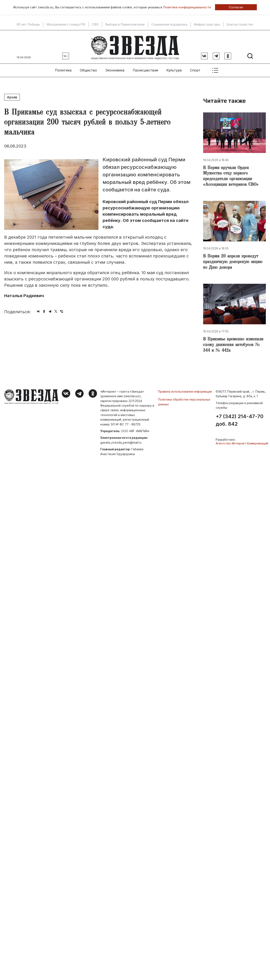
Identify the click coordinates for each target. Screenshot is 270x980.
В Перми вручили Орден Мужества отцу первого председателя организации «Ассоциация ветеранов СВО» (232, 176)
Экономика (115, 69)
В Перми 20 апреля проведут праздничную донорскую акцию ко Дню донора (232, 262)
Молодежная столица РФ (66, 24)
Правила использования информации (185, 393)
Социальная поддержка (169, 24)
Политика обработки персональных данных (184, 403)
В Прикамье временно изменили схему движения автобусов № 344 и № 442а (232, 346)
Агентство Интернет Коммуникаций (242, 445)
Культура (174, 69)
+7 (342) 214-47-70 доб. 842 (239, 421)
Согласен (236, 7)
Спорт (195, 69)
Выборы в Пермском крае (125, 24)
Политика (63, 69)
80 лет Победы (28, 24)
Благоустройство (240, 24)
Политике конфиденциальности (187, 7)
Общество (88, 69)
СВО (95, 24)
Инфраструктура (207, 24)
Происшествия (145, 69)
